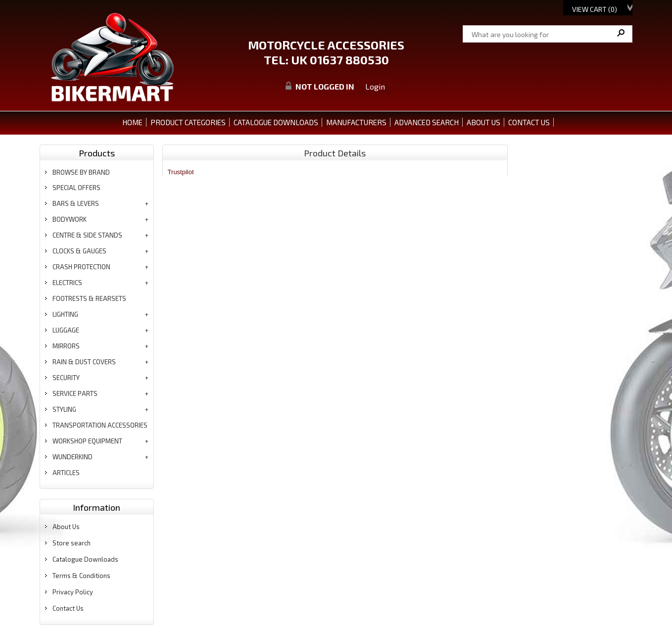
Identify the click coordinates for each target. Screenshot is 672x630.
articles (66, 473)
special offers (76, 188)
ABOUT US (483, 122)
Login (375, 86)
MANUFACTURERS (356, 122)
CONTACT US (529, 122)
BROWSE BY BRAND (81, 172)
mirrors (66, 346)
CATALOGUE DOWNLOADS (276, 122)
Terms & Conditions (81, 576)
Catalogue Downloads (85, 559)
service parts (75, 393)
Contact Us (68, 608)
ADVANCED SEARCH (427, 122)
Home (132, 122)
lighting (65, 314)
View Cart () (595, 9)
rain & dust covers (84, 362)
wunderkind (72, 457)
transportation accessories (100, 425)
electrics (67, 283)
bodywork (70, 219)
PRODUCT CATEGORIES (188, 122)
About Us (66, 527)
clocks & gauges (79, 251)
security (66, 378)
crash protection (81, 267)
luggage (66, 330)
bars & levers (76, 203)
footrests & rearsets (89, 298)
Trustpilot (181, 172)
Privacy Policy (73, 592)
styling (64, 409)
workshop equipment (87, 441)
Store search (72, 543)
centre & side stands (87, 235)
